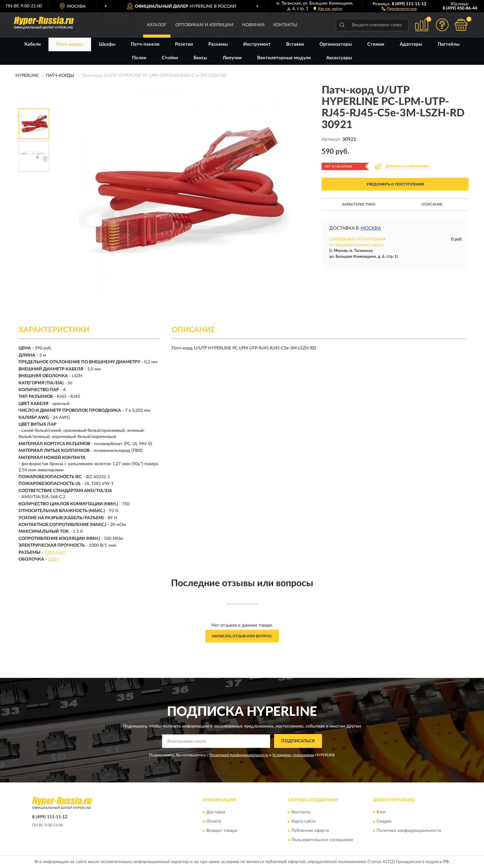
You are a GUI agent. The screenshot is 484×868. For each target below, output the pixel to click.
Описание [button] (432, 204)
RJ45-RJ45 (55, 553)
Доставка (216, 812)
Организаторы (336, 44)
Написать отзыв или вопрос (242, 636)
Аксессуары (339, 58)
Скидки (384, 821)
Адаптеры (411, 44)
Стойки (170, 58)
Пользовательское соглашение (322, 840)
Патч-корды (70, 44)
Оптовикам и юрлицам (204, 25)
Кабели (33, 44)
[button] (399, 8)
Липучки (232, 58)
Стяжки (376, 44)
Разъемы (218, 44)
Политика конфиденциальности (409, 831)
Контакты (285, 25)
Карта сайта (303, 821)
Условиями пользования (293, 755)
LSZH (53, 559)
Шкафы (107, 44)
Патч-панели (145, 44)
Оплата (214, 821)
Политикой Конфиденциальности (239, 755)
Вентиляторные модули (284, 58)
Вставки (295, 44)
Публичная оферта (310, 831)
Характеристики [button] (359, 204)
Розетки (184, 44)
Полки (139, 58)
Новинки (253, 25)
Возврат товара (222, 831)
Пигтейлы (449, 44)
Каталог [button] (157, 25)
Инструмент (257, 44)
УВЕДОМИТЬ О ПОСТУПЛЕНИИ (395, 184)
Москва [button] (371, 228)
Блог (381, 812)
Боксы (200, 58)
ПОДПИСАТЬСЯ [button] (298, 741)
